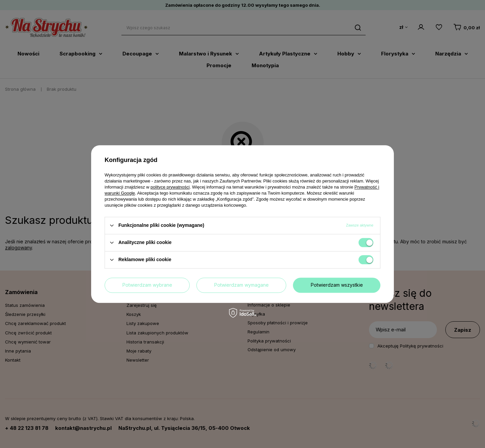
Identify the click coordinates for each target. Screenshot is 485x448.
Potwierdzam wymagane (241, 285)
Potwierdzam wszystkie (337, 285)
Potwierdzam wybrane (147, 285)
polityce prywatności (170, 187)
